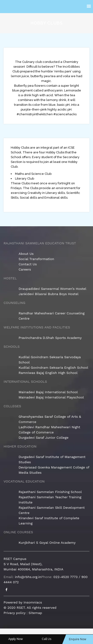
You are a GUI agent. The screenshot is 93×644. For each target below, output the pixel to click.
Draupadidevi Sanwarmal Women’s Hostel (52, 289)
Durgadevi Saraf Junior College (44, 438)
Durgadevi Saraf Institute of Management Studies (52, 459)
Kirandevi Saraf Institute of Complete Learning (49, 521)
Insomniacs (33, 602)
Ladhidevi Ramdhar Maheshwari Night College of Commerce (49, 430)
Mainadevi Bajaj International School (48, 392)
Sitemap (35, 613)
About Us (26, 254)
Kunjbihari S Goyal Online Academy (47, 543)
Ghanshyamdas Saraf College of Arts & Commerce (50, 419)
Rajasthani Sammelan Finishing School (50, 492)
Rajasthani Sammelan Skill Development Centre (52, 510)
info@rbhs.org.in (28, 577)
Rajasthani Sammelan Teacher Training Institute (50, 500)
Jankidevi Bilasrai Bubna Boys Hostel (49, 294)
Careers (25, 269)
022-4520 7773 (65, 577)
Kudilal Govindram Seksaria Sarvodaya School (50, 360)
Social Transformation (36, 259)
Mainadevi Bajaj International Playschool (51, 397)
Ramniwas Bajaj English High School (48, 373)
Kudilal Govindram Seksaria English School (53, 367)
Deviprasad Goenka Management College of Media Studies (54, 470)
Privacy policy (15, 613)
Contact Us (28, 264)
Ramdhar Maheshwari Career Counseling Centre (52, 316)
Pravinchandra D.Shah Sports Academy (50, 338)
